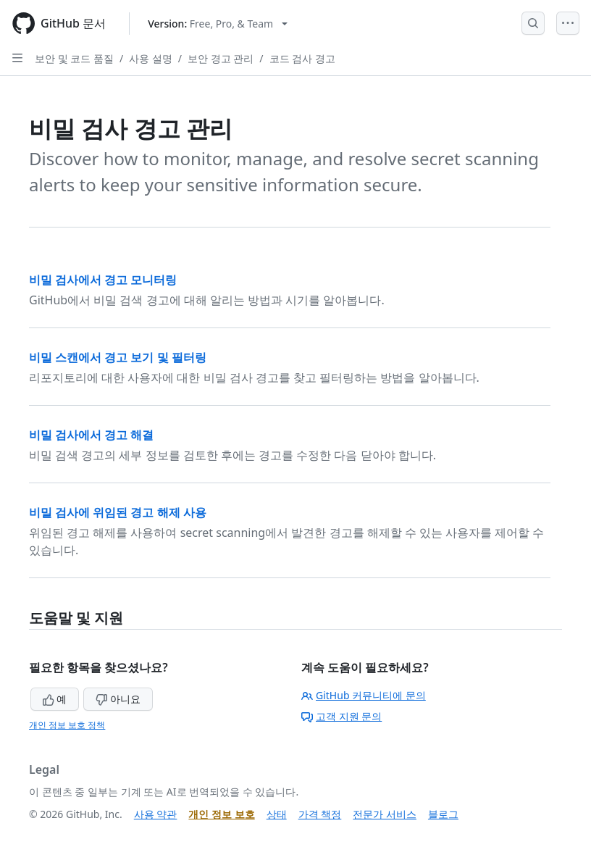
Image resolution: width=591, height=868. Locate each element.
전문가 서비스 (385, 814)
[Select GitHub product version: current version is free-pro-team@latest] (218, 24)
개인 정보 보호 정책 (67, 725)
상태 (277, 814)
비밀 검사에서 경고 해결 (91, 435)
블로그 (443, 814)
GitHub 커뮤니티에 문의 (364, 695)
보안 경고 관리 (221, 58)
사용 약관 (156, 814)
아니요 (118, 699)
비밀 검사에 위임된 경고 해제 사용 (118, 512)
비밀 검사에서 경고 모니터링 (103, 280)
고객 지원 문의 (341, 716)
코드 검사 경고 (302, 58)
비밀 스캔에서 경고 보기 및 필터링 (118, 357)
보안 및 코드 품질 (74, 58)
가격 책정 (320, 814)
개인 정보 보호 (221, 814)
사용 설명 (151, 58)
